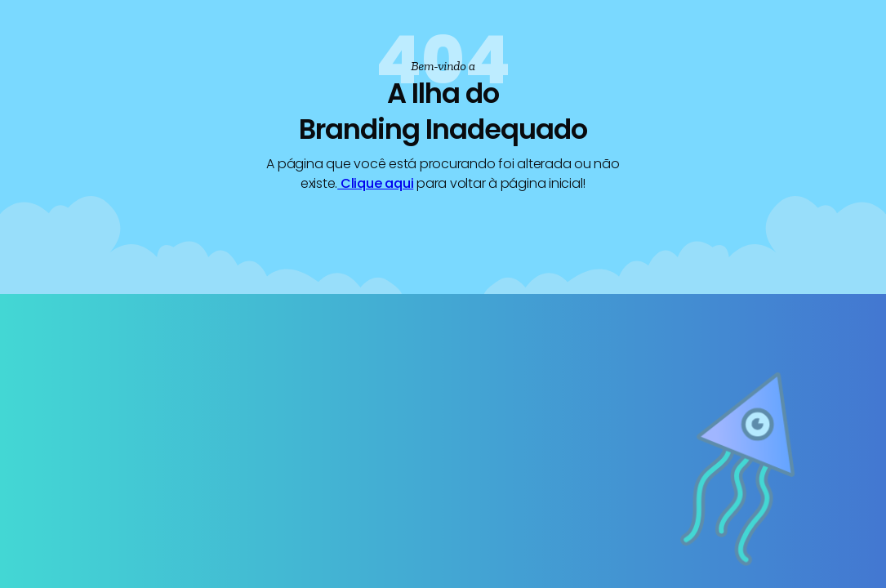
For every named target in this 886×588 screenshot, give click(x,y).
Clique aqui (375, 183)
